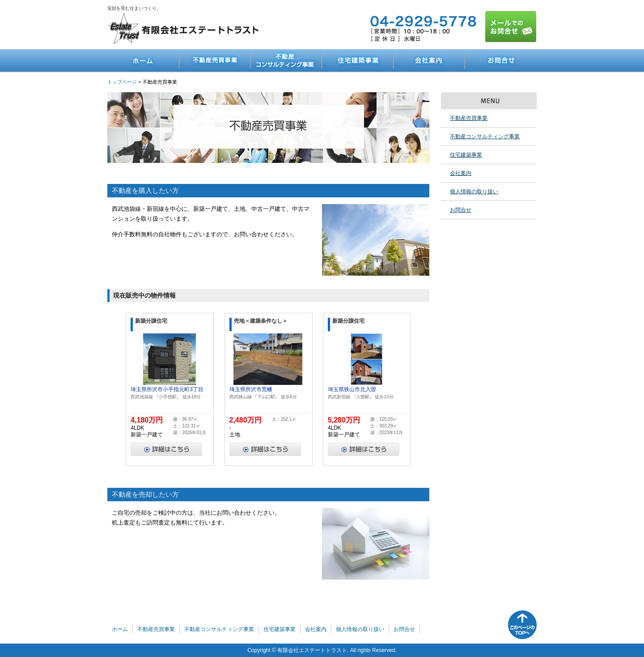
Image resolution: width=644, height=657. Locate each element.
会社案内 (429, 61)
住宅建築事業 (358, 61)
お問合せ (501, 61)
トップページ (122, 82)
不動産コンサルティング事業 (286, 61)
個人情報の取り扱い (474, 192)
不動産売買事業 (215, 61)
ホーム (143, 61)
